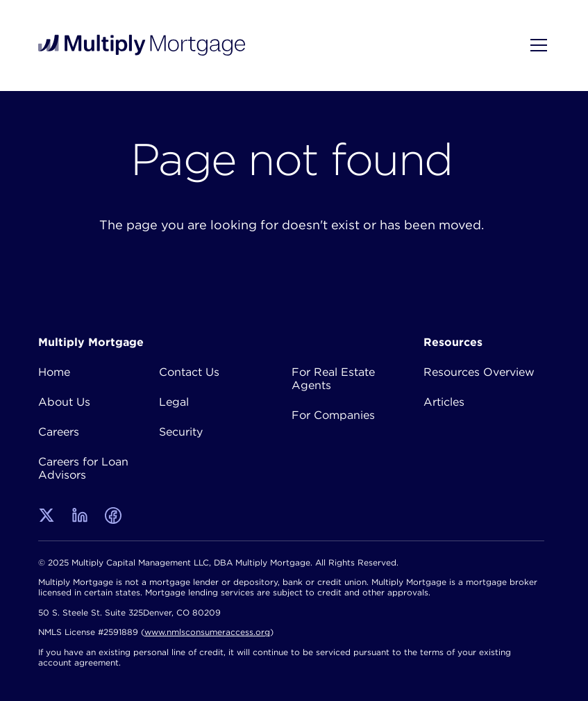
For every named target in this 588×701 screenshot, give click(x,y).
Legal (174, 402)
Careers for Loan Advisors (83, 468)
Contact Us (189, 372)
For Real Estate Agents (333, 378)
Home (54, 372)
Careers (59, 431)
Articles (444, 402)
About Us (64, 402)
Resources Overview (479, 372)
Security (181, 431)
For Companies (333, 415)
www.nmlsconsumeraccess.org (207, 632)
